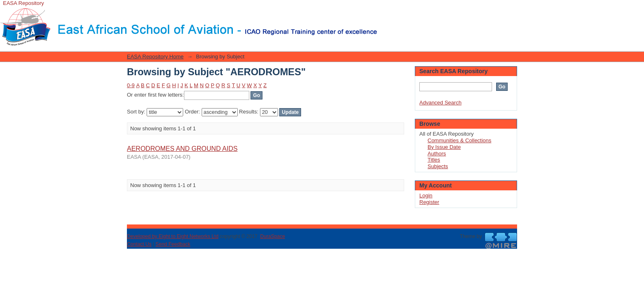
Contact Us (139, 244)
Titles (434, 160)
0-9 (131, 85)
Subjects (438, 166)
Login (384, 10)
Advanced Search (440, 103)
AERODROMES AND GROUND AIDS (182, 149)
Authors (437, 154)
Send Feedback (173, 244)
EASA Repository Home (155, 57)
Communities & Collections (459, 140)
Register (429, 202)
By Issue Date (444, 147)
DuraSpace (272, 236)
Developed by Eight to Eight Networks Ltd (173, 236)
